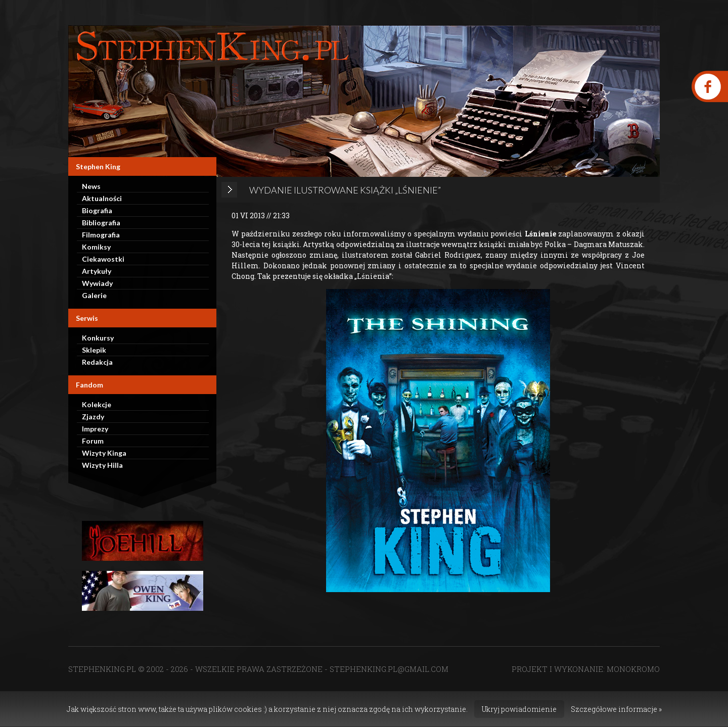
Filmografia (101, 235)
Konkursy (98, 338)
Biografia (97, 210)
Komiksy (96, 247)
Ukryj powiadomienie (519, 709)
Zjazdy (93, 417)
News (91, 186)
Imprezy (95, 429)
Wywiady (97, 283)
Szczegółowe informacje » (616, 709)
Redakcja (97, 362)
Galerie (94, 295)
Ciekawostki (103, 259)
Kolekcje (97, 404)
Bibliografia (101, 223)
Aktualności (102, 198)
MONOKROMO (633, 669)
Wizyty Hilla (102, 465)
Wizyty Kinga (104, 453)
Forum (93, 441)
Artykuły (97, 271)
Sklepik (94, 350)
